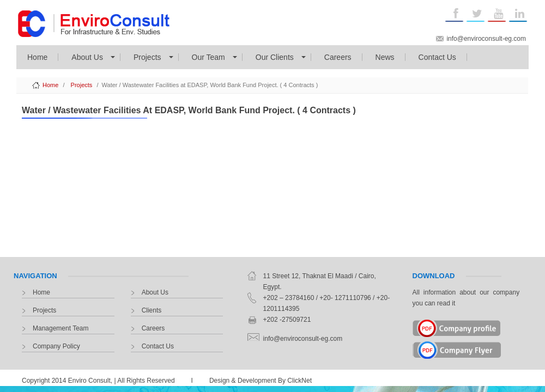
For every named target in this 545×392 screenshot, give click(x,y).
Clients (152, 310)
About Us (87, 57)
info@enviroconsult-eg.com (486, 39)
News (385, 57)
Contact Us (437, 57)
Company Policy (56, 346)
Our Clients (275, 57)
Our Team (208, 57)
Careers (338, 57)
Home (37, 57)
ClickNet (299, 381)
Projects (147, 57)
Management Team (61, 328)
